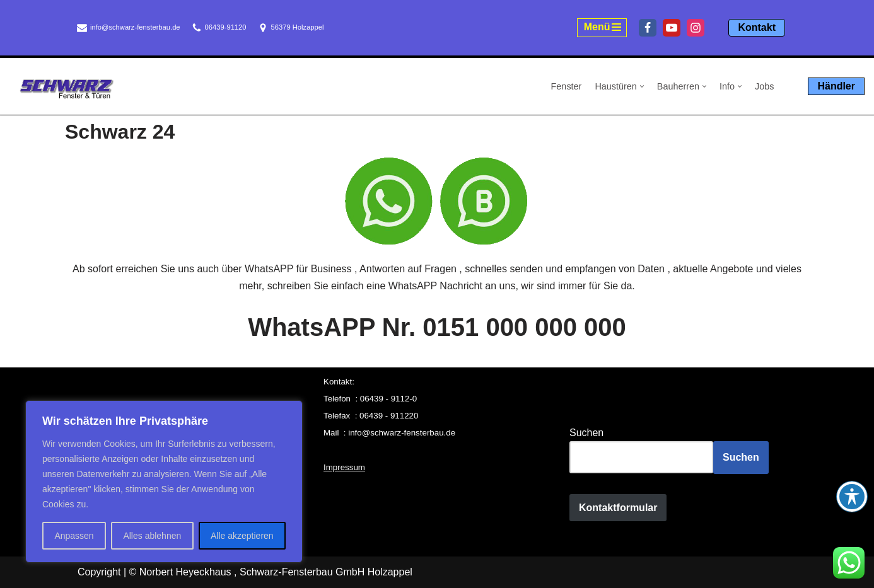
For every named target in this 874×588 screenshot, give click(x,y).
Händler (836, 86)
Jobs (764, 86)
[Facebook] (648, 28)
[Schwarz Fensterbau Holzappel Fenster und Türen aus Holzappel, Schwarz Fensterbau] (67, 89)
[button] (642, 86)
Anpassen (74, 536)
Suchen (586, 433)
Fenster (567, 86)
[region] (164, 481)
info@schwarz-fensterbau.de (135, 27)
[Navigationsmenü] (602, 28)
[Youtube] (672, 28)
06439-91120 (226, 27)
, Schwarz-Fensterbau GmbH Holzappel (323, 572)
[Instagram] (696, 28)
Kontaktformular (618, 508)
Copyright (99, 572)
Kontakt (757, 27)
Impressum (344, 467)
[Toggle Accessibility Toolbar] (852, 497)
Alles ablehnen (152, 536)
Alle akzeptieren (242, 536)
